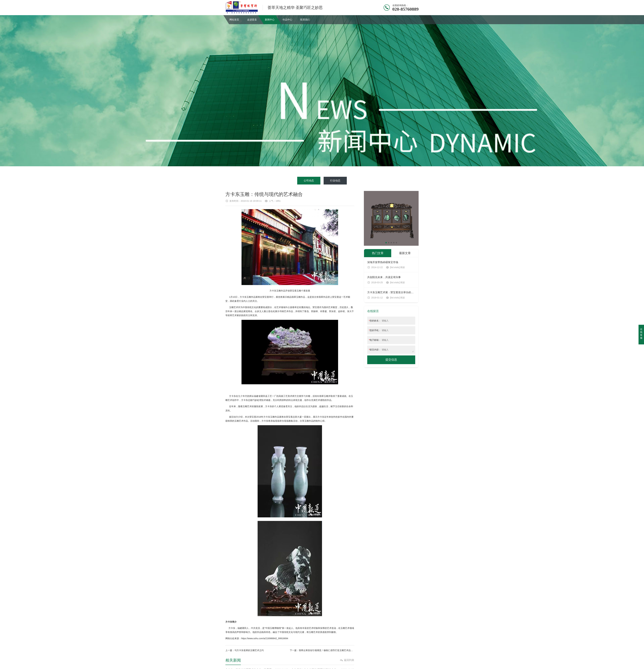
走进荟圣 (252, 20)
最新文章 (405, 253)
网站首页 (234, 20)
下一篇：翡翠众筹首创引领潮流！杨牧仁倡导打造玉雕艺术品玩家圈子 (322, 650)
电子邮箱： (375, 340)
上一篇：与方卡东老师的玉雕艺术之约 (245, 650)
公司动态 (309, 181)
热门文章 (378, 253)
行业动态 (335, 181)
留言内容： (375, 350)
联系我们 (305, 20)
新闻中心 (270, 20)
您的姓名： (375, 321)
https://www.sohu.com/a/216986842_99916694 (265, 638)
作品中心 (287, 20)
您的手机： (375, 330)
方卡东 (273, 291)
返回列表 (349, 660)
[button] (386, 243)
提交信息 (391, 360)
